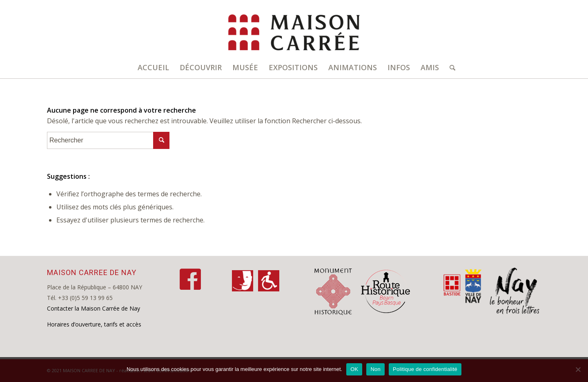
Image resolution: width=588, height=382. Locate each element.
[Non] (578, 369)
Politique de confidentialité (425, 369)
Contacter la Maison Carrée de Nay (94, 308)
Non (375, 369)
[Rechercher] (450, 67)
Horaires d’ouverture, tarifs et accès (94, 324)
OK (354, 369)
